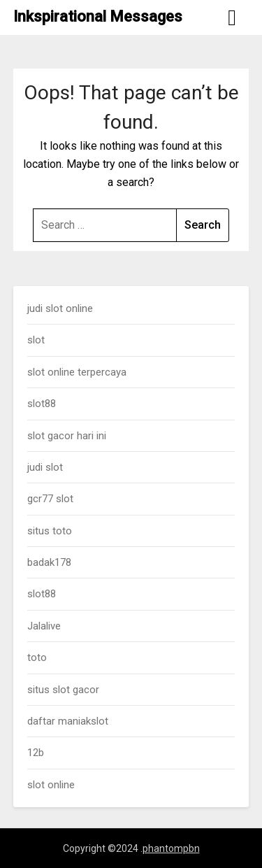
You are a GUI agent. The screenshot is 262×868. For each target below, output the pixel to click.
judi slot (45, 467)
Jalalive (44, 626)
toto (37, 657)
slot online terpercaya (77, 372)
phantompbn (171, 848)
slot (36, 340)
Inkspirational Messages (98, 16)
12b (36, 753)
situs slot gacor (63, 690)
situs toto (50, 531)
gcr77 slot (50, 499)
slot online (51, 785)
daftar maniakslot (68, 721)
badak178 (49, 562)
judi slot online (60, 308)
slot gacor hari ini (67, 436)
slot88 (42, 404)
